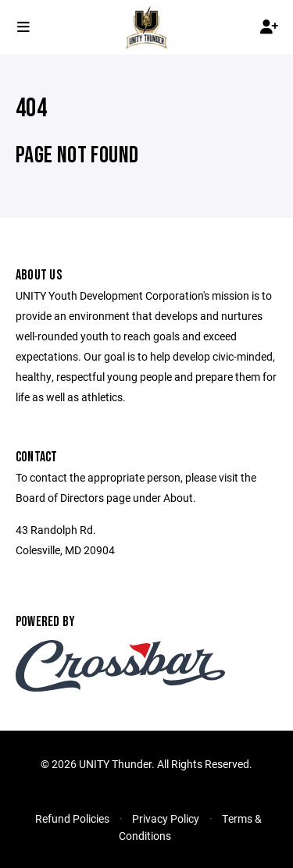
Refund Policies (72, 818)
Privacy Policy (166, 818)
